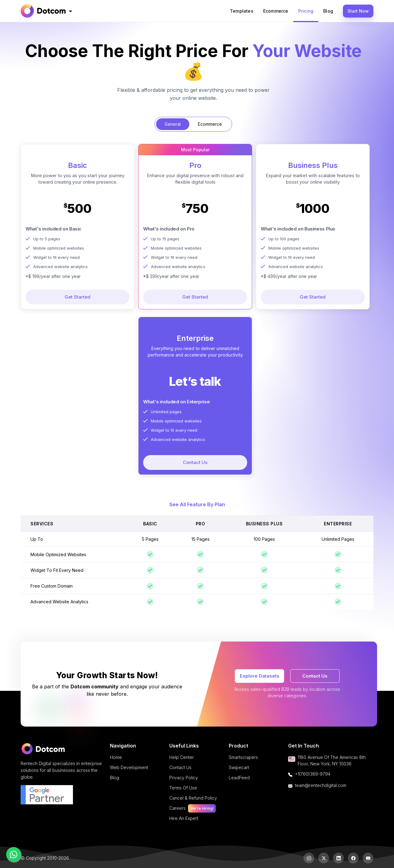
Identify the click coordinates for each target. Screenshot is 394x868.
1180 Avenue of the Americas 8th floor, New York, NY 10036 (332, 760)
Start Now (358, 11)
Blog (328, 11)
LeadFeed (239, 778)
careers (193, 808)
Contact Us (315, 676)
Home (116, 757)
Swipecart (239, 767)
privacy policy (184, 778)
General (173, 124)
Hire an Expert (184, 818)
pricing (306, 11)
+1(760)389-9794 (313, 774)
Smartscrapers (243, 757)
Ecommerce (210, 124)
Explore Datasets (260, 676)
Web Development (129, 767)
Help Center (182, 757)
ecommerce (276, 11)
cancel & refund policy (193, 798)
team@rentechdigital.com (321, 785)
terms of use (183, 788)
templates (242, 11)
